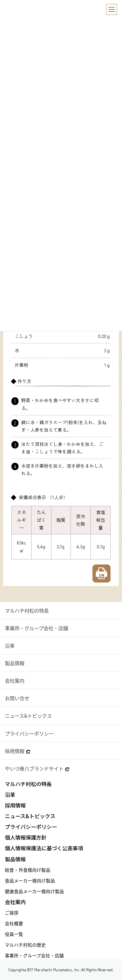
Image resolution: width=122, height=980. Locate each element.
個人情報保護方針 (26, 837)
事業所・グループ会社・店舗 (36, 628)
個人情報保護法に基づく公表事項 (44, 848)
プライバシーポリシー (29, 733)
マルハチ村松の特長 (27, 610)
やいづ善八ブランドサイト (37, 768)
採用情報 (18, 751)
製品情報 (15, 663)
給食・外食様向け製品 (28, 870)
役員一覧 (14, 934)
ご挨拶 (12, 913)
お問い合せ (17, 698)
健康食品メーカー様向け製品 (34, 891)
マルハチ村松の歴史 (25, 945)
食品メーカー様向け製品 (30, 880)
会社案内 (15, 681)
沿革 (10, 645)
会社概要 (14, 923)
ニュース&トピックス (28, 716)
